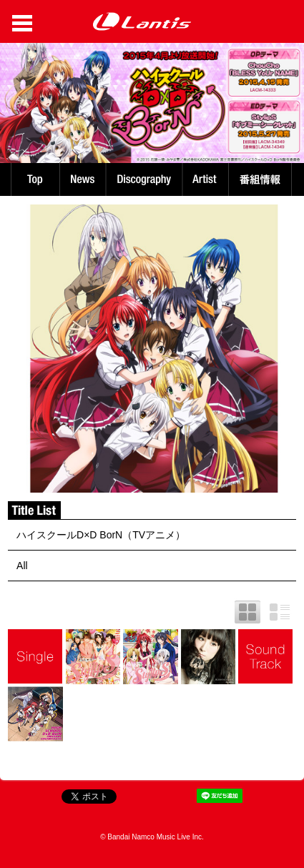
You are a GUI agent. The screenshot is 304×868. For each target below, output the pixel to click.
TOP (34, 179)
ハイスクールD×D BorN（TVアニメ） (101, 535)
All (22, 566)
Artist (207, 179)
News (83, 179)
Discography (146, 179)
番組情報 (262, 179)
